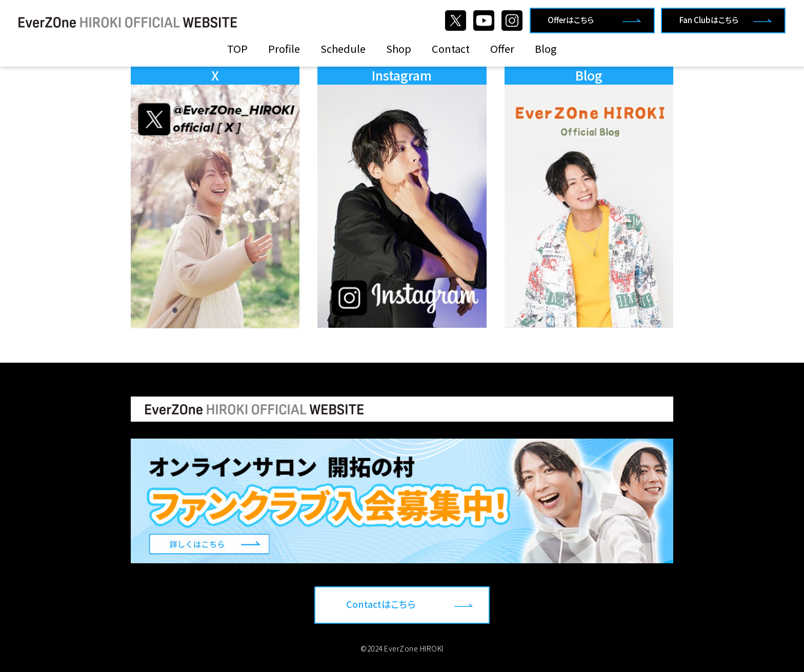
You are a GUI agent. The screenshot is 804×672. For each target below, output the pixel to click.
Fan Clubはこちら (709, 20)
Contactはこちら (381, 604)
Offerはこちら (571, 20)
